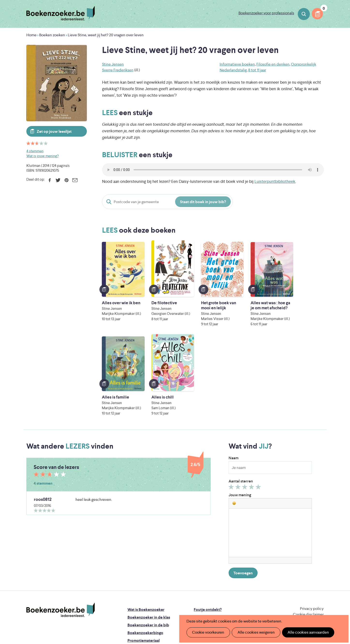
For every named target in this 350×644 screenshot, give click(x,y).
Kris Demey (206, 604)
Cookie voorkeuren (208, 632)
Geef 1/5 (232, 409)
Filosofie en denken (273, 64)
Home (31, 35)
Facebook (50, 180)
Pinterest (67, 180)
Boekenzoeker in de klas (149, 538)
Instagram (319, 551)
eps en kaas (250, 604)
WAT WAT (171, 597)
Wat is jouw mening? (42, 156)
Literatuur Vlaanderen (301, 584)
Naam (234, 379)
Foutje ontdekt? (208, 530)
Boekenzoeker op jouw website (222, 538)
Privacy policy (312, 529)
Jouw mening (240, 416)
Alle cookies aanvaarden (306, 632)
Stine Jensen (113, 64)
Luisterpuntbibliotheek (275, 181)
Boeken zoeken (304, 14)
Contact (201, 561)
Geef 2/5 (239, 409)
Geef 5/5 (259, 409)
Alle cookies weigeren (254, 632)
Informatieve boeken (237, 64)
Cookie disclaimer (308, 535)
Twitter (58, 180)
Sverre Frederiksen (118, 70)
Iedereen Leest (198, 584)
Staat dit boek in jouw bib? (203, 202)
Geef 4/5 (252, 409)
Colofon (201, 554)
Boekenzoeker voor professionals (266, 13)
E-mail (75, 180)
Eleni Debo (164, 604)
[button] (234, 424)
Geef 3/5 (245, 409)
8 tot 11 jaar (257, 70)
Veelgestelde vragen (145, 569)
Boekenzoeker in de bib (148, 546)
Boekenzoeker (61, 13)
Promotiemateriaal (144, 561)
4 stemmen (35, 151)
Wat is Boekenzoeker (146, 530)
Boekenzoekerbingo (145, 554)
